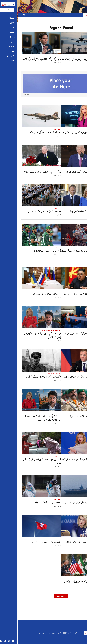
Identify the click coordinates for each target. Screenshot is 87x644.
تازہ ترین (76, 56)
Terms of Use (33, 633)
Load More (43, 596)
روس (38, 169)
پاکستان (41, 208)
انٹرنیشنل (80, 56)
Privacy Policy (23, 633)
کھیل (38, 248)
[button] (80, 15)
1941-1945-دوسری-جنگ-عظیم (37, 330)
